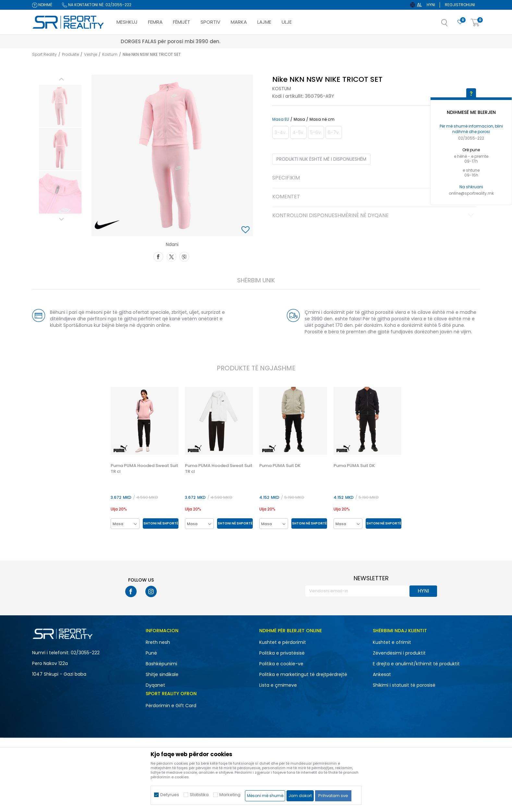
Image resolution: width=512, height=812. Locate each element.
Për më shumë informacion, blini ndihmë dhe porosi (471, 129)
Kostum (110, 54)
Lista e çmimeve (278, 685)
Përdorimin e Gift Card (171, 706)
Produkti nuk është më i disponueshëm (321, 159)
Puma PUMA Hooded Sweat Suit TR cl (144, 469)
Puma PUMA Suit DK (280, 466)
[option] (60, 106)
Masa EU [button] (281, 119)
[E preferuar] (460, 22)
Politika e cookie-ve (281, 664)
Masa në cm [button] (322, 119)
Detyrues (170, 795)
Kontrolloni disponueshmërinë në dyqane (374, 216)
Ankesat (382, 674)
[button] (451, 25)
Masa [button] (299, 119)
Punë (151, 653)
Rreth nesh (158, 642)
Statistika (199, 795)
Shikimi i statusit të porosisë (404, 685)
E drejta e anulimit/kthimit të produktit (416, 664)
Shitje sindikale (162, 674)
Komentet (374, 197)
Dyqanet (155, 685)
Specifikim (374, 178)
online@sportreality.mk (471, 193)
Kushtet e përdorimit (283, 642)
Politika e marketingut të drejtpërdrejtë (303, 674)
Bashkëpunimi (161, 664)
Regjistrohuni (460, 5)
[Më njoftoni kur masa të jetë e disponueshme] (280, 132)
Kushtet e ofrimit (392, 642)
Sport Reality (44, 54)
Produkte (70, 54)
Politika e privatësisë (282, 653)
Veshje (91, 54)
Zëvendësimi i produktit (399, 653)
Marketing (230, 795)
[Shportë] (475, 23)
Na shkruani (471, 187)
